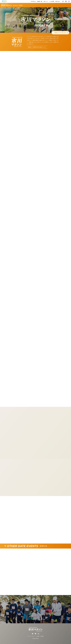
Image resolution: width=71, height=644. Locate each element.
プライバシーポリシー (31, 636)
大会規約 (38, 636)
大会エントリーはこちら (61, 33)
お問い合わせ (58, 1)
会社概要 (42, 636)
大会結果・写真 (40, 1)
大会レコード (46, 1)
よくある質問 (52, 1)
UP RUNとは (33, 1)
